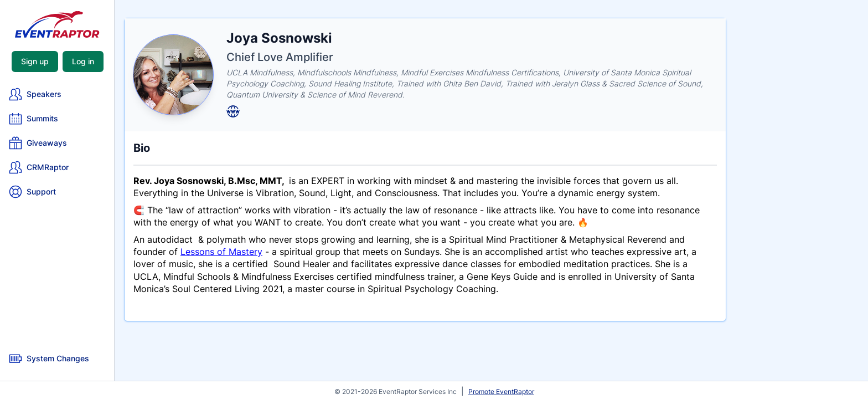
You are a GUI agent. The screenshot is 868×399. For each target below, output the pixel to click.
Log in (83, 61)
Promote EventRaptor (501, 392)
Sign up (35, 61)
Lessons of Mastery (221, 252)
